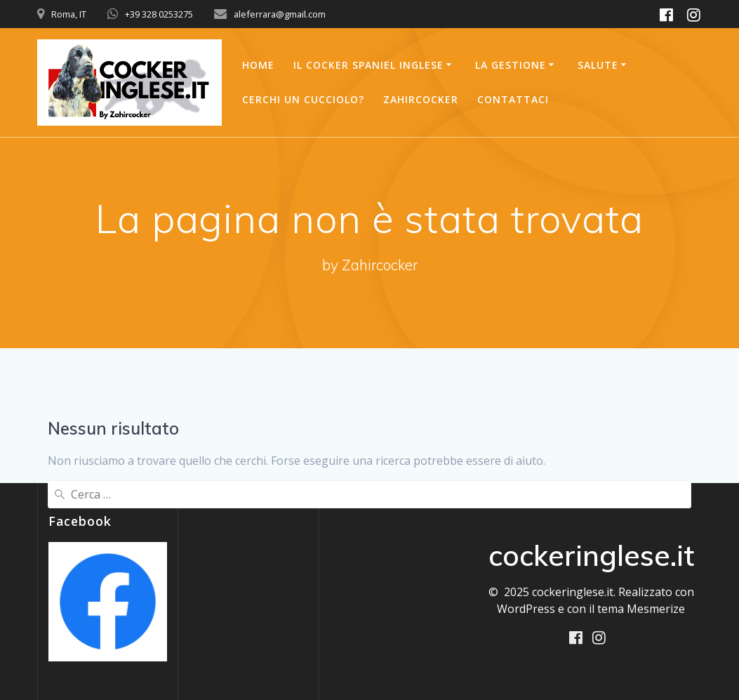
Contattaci (513, 99)
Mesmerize (656, 609)
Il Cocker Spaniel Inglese (368, 65)
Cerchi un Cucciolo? (303, 99)
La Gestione (511, 65)
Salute (598, 65)
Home (258, 65)
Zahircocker (421, 99)
